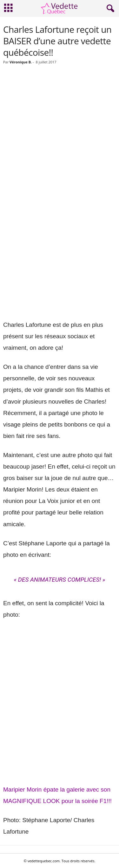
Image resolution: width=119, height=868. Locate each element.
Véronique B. (21, 62)
